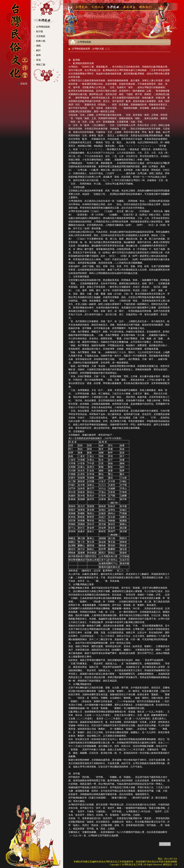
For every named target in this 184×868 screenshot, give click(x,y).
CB (176, 864)
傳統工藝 (41, 65)
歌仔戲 (40, 31)
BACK (166, 844)
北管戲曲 (41, 36)
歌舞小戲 (41, 41)
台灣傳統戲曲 (43, 27)
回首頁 (24, 84)
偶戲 (38, 46)
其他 (38, 60)
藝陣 (38, 55)
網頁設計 (168, 864)
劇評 (38, 50)
